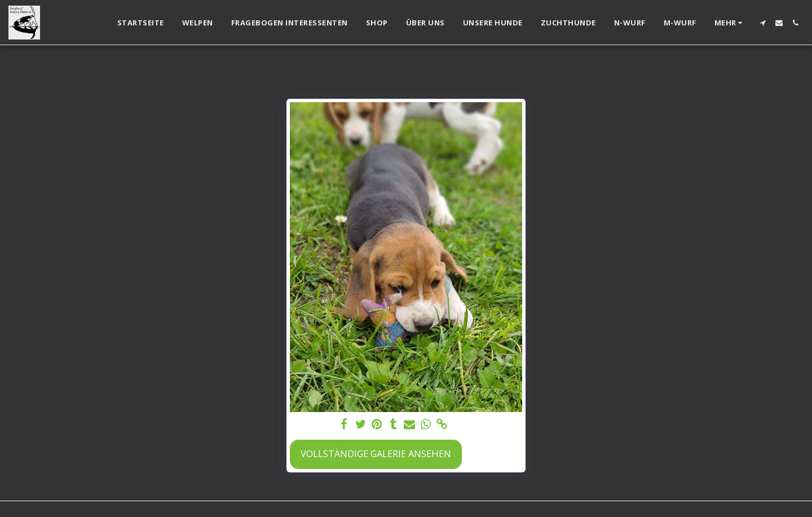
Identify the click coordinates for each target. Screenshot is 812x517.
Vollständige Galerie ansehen (376, 454)
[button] (763, 23)
